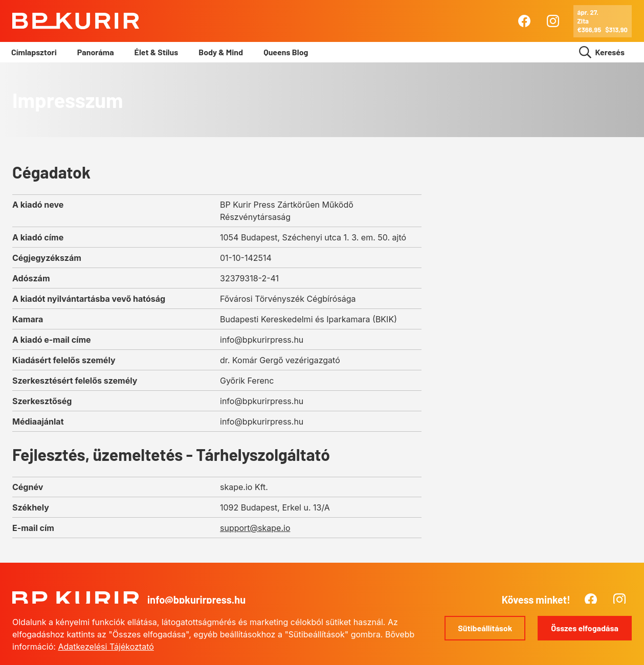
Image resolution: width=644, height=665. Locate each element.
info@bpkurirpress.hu (196, 600)
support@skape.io (255, 528)
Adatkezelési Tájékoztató (106, 647)
